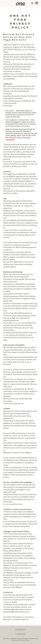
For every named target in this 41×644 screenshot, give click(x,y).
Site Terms (7, 639)
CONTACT (21, 630)
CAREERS (20, 634)
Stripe (28, 640)
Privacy (22, 640)
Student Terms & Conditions (20, 639)
